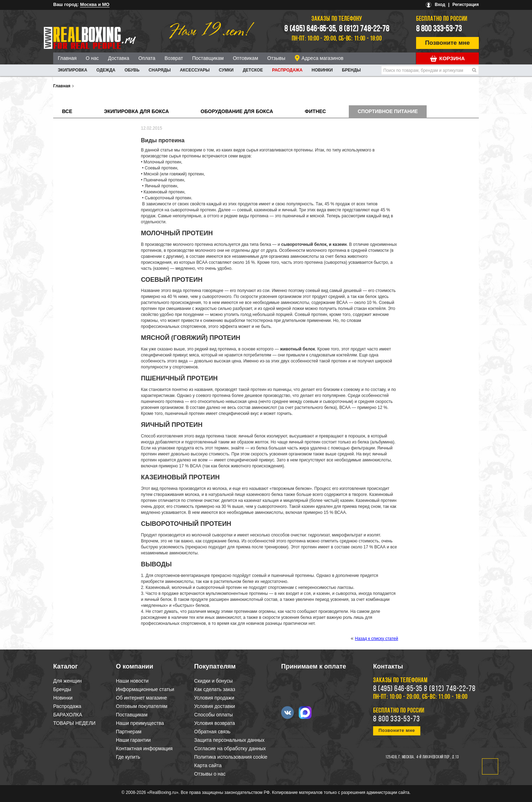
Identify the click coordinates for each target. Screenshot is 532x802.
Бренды (351, 70)
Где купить (128, 757)
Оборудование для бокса (237, 111)
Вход (440, 5)
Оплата (147, 58)
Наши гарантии (133, 740)
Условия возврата (215, 723)
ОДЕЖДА (106, 70)
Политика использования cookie (231, 757)
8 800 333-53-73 (439, 29)
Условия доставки (215, 706)
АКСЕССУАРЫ (195, 70)
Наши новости (132, 681)
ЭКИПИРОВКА (73, 70)
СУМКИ (226, 70)
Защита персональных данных (229, 740)
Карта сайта (208, 765)
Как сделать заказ (215, 689)
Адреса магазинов (323, 58)
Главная (67, 58)
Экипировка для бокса (136, 111)
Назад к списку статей (376, 639)
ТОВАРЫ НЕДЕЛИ (74, 723)
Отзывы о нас (210, 774)
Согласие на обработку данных (230, 748)
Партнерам (129, 732)
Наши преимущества (140, 723)
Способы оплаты (214, 715)
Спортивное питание (388, 111)
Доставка (119, 58)
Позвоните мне (448, 43)
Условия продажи (214, 698)
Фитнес (315, 111)
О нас (92, 58)
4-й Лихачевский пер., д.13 (438, 757)
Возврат (174, 58)
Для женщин (67, 681)
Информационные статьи (145, 689)
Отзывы (276, 58)
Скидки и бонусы (213, 681)
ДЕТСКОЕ (253, 70)
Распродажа (287, 70)
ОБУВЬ (132, 70)
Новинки (322, 70)
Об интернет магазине (141, 698)
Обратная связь (212, 732)
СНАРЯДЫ (160, 70)
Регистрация (466, 5)
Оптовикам (246, 58)
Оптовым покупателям (142, 706)
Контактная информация (144, 748)
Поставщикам (208, 58)
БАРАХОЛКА (68, 715)
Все (67, 111)
